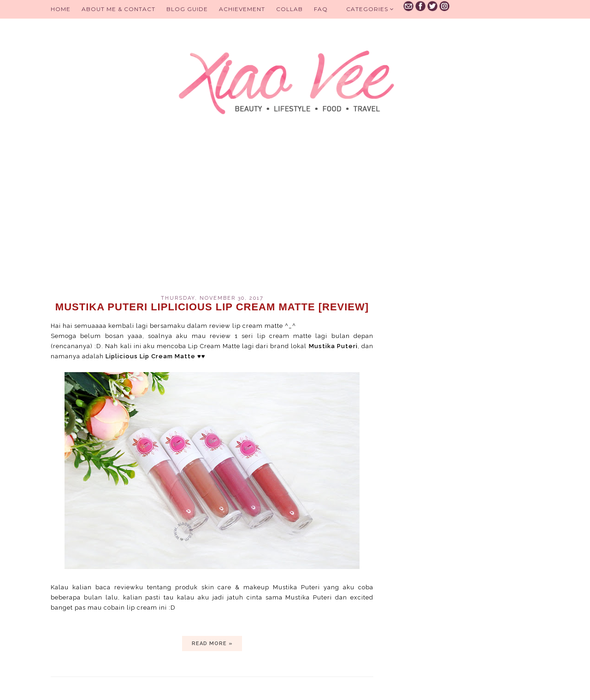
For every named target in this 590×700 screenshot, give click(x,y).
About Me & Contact (118, 9)
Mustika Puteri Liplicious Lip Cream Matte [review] (212, 307)
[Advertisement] (212, 217)
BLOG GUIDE (187, 9)
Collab (289, 9)
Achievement (242, 9)
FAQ (321, 9)
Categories (370, 9)
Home (61, 9)
